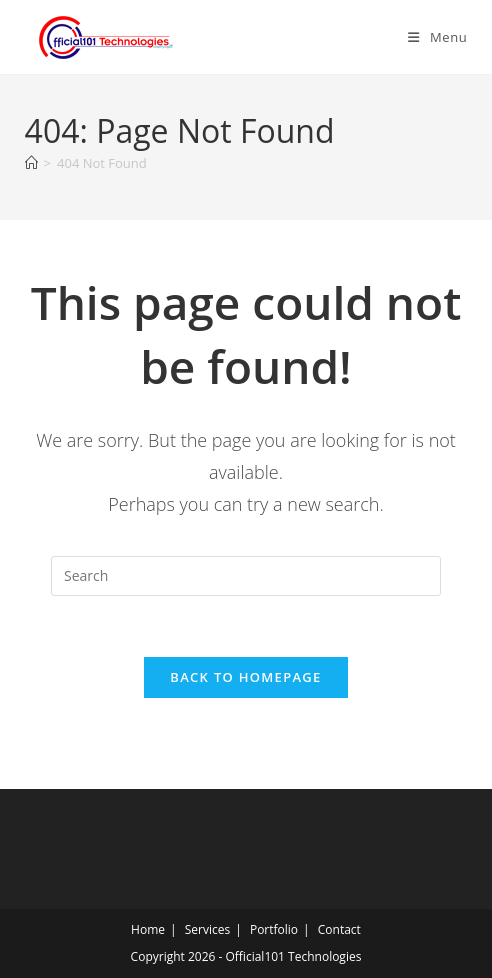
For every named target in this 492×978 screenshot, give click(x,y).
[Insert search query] (246, 576)
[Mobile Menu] (437, 37)
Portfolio (274, 929)
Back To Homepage (245, 677)
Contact (339, 929)
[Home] (31, 163)
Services (207, 929)
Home (148, 929)
